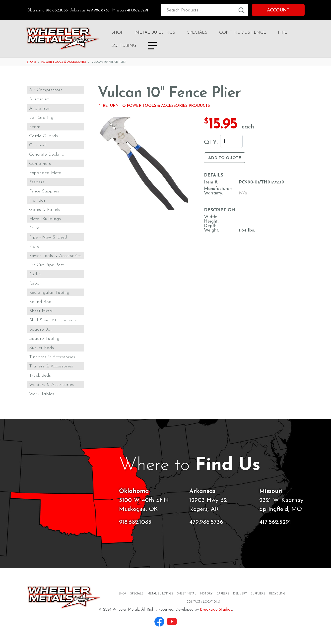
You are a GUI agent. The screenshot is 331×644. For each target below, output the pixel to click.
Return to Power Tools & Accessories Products (154, 106)
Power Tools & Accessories (64, 62)
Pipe (282, 32)
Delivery (240, 594)
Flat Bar (37, 201)
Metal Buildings (155, 32)
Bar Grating (41, 118)
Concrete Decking (47, 154)
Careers (223, 594)
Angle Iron (40, 108)
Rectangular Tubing (49, 293)
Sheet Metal (41, 311)
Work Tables (42, 394)
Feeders (37, 182)
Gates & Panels (45, 210)
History (206, 594)
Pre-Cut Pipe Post (46, 265)
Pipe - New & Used (48, 237)
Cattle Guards (43, 136)
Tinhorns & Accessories (52, 357)
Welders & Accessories (51, 385)
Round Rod (40, 302)
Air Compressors (46, 90)
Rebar (35, 283)
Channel (37, 145)
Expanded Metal (46, 173)
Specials (197, 32)
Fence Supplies (44, 191)
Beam (35, 127)
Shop (117, 32)
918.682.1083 (57, 10)
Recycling (277, 594)
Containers (40, 164)
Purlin (35, 274)
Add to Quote (225, 158)
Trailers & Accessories (51, 366)
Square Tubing (44, 339)
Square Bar (41, 329)
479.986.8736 (98, 10)
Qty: (211, 142)
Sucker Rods (41, 348)
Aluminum (39, 99)
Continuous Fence (243, 32)
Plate (34, 247)
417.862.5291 (138, 10)
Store (32, 62)
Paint (34, 228)
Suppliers (258, 594)
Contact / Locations (203, 602)
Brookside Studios (216, 610)
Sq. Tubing (124, 46)
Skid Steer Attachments (53, 320)
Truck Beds (40, 376)
